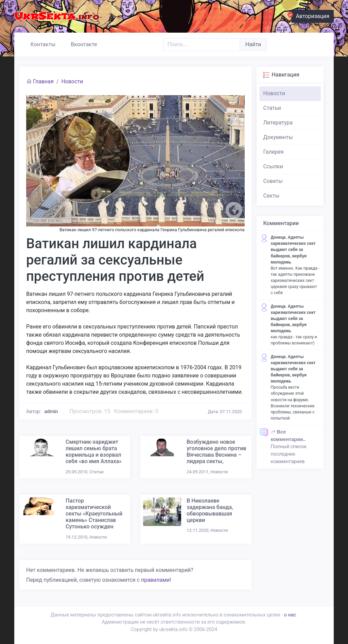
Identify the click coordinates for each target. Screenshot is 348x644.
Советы (273, 181)
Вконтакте (81, 44)
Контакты (40, 44)
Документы (278, 137)
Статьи (272, 108)
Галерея (274, 152)
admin (51, 412)
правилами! (156, 580)
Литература (278, 123)
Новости (72, 81)
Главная (40, 81)
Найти (253, 44)
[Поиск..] (202, 45)
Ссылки (273, 166)
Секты (272, 196)
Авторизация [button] (310, 15)
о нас (290, 615)
